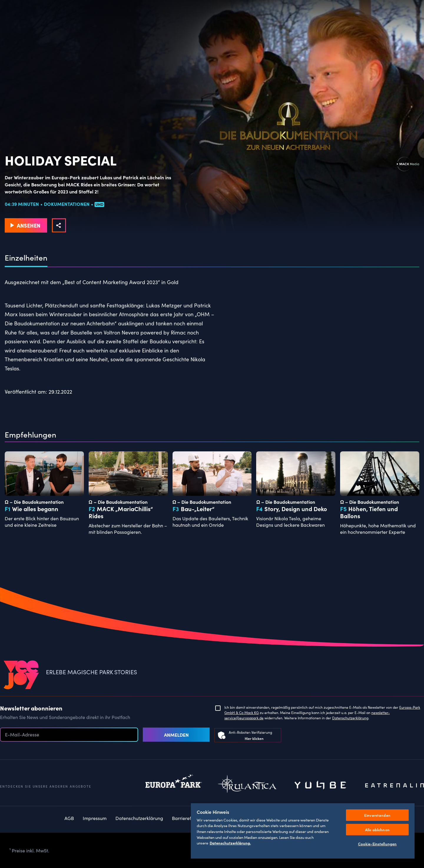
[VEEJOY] (21, 675)
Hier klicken (254, 738)
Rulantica (247, 786)
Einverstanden (377, 815)
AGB (69, 818)
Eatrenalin (395, 786)
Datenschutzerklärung (350, 718)
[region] (303, 831)
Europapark (174, 786)
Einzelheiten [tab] (26, 258)
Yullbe (321, 786)
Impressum (95, 818)
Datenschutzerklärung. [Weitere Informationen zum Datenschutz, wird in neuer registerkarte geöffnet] (230, 843)
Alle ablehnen (377, 830)
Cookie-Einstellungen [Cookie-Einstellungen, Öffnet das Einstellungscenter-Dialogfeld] (377, 844)
